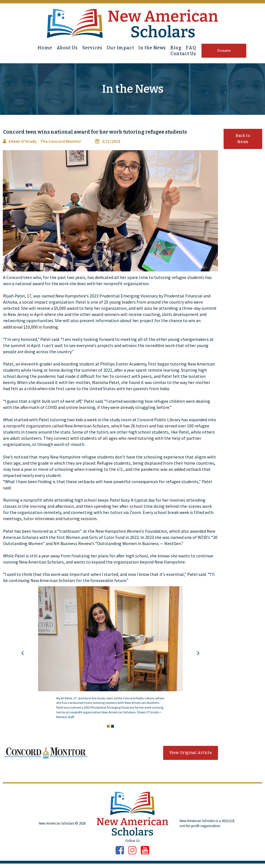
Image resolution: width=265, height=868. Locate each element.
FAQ (191, 48)
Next (198, 658)
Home (45, 48)
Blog (176, 48)
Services (92, 48)
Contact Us (183, 54)
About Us (67, 48)
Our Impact (120, 48)
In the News (152, 48)
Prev (23, 658)
